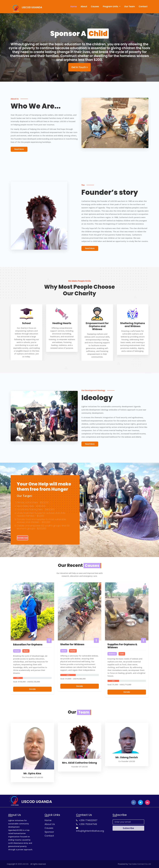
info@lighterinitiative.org (90, 831)
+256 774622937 (88, 820)
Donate (32, 689)
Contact (143, 6)
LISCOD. (26, 864)
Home (74, 6)
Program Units (111, 6)
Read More (19, 149)
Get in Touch (79, 67)
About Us (50, 824)
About (84, 6)
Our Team (130, 6)
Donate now (23, 538)
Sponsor (49, 832)
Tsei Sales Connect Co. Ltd (140, 864)
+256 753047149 (88, 824)
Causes (95, 6)
